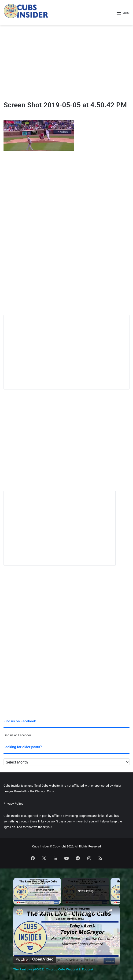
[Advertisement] (66, 63)
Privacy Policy (13, 803)
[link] (21, 913)
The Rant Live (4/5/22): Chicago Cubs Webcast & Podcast (66, 912)
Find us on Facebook (17, 735)
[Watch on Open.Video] (35, 958)
